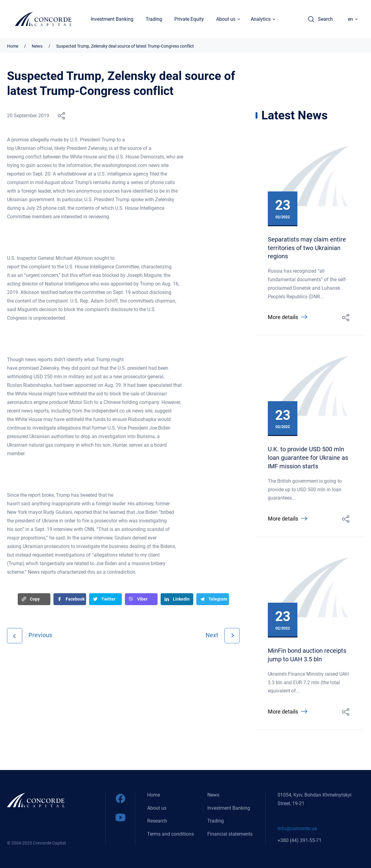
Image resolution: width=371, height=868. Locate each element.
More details (283, 318)
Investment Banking (112, 19)
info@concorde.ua (297, 828)
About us (157, 808)
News (38, 46)
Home (13, 46)
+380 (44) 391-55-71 (300, 840)
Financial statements (230, 834)
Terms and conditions (171, 834)
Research (157, 821)
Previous (40, 635)
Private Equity (189, 19)
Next (212, 635)
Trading (154, 19)
